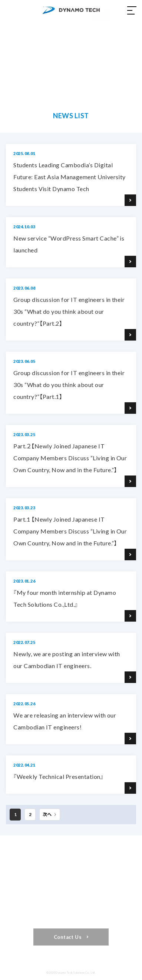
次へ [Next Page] (47, 814)
